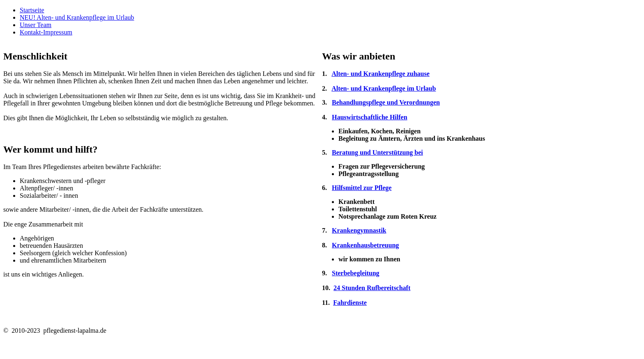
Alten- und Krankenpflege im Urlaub (384, 88)
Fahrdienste (350, 303)
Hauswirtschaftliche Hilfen (370, 117)
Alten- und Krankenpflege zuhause (381, 74)
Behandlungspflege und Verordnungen (386, 102)
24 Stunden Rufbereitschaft (372, 288)
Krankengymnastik (359, 230)
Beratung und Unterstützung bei (377, 152)
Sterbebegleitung (356, 273)
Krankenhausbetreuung (365, 245)
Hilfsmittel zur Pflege (362, 188)
